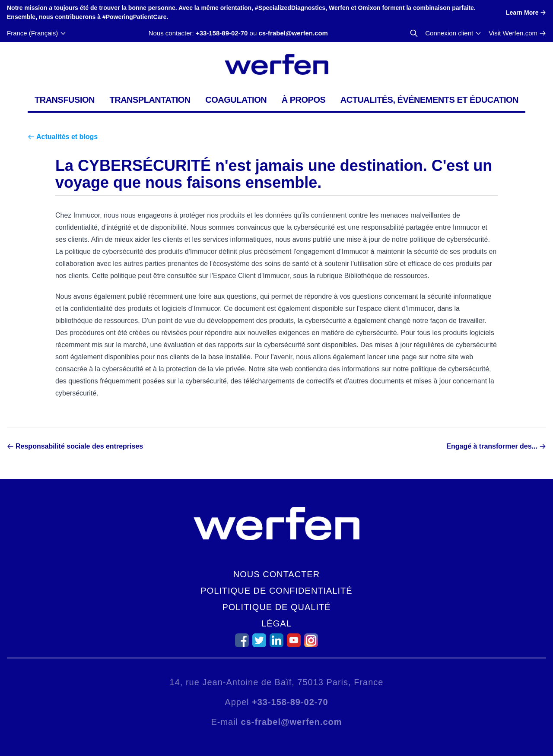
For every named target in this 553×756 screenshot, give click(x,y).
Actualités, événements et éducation (429, 100)
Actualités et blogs (67, 137)
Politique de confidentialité (276, 591)
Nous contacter (276, 574)
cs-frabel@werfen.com (293, 33)
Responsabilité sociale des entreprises (79, 446)
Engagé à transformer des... (492, 446)
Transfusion (65, 100)
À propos (304, 100)
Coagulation (236, 100)
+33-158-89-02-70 (222, 33)
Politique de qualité (276, 607)
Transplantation (150, 100)
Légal (276, 623)
